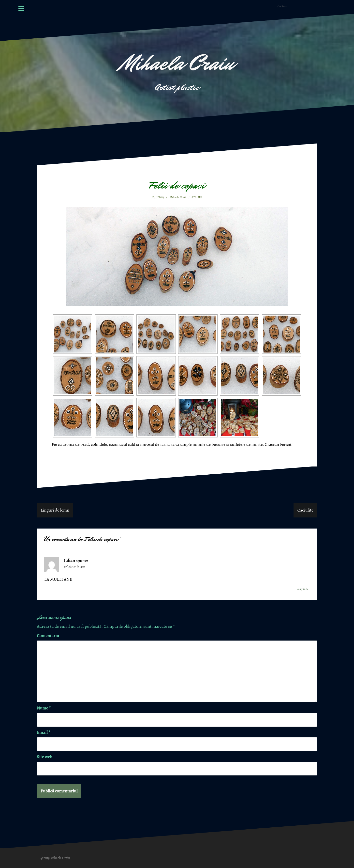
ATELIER (197, 197)
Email (44, 732)
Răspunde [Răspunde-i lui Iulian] (302, 589)
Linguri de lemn (55, 510)
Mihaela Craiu (177, 63)
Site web (45, 757)
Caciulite (305, 510)
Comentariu (48, 636)
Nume (44, 708)
